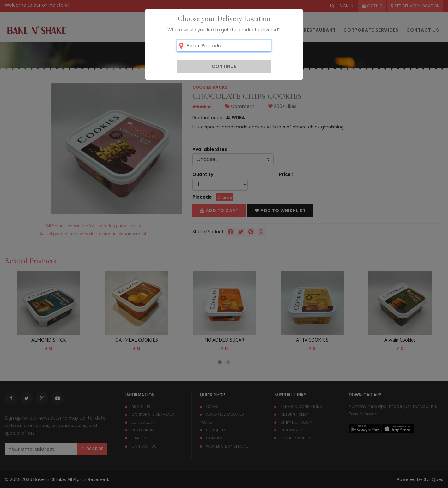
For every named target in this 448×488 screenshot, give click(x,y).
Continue (224, 66)
